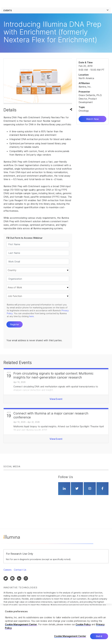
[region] (56, 625)
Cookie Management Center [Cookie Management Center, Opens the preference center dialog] (70, 636)
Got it (99, 636)
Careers (8, 570)
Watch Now (92, 119)
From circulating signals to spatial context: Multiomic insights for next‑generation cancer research (53, 375)
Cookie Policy (83, 624)
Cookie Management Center (21, 624)
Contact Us (20, 570)
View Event (56, 399)
